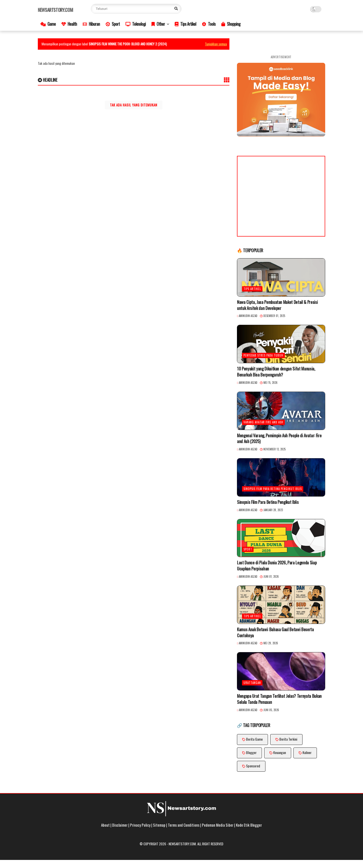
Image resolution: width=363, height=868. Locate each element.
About (105, 825)
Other (158, 24)
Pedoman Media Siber (218, 825)
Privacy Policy (140, 825)
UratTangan (252, 683)
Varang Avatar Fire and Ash (263, 422)
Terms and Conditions (184, 825)
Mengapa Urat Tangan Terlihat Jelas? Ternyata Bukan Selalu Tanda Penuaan (279, 699)
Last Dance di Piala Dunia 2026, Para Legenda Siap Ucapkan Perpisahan (277, 566)
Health (69, 24)
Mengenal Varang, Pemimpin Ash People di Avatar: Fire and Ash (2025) (279, 439)
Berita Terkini (288, 739)
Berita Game (254, 739)
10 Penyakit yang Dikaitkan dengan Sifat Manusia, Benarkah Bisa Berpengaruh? (276, 372)
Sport (113, 24)
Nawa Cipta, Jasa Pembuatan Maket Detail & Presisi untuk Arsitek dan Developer (277, 305)
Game (48, 24)
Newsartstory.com (55, 10)
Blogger (251, 752)
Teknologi (136, 24)
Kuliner (307, 752)
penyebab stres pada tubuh (263, 355)
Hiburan (91, 24)
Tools (209, 24)
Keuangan (280, 752)
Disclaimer (120, 825)
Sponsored (253, 766)
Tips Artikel (185, 24)
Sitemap (159, 825)
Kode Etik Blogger (249, 825)
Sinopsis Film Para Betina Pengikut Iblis (273, 489)
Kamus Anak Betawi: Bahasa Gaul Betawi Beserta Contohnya (275, 632)
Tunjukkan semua (216, 44)
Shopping (231, 24)
